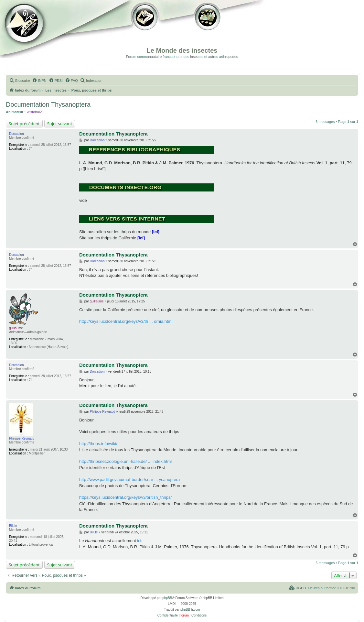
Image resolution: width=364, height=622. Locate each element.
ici (139, 541)
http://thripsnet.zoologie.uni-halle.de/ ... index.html (125, 461)
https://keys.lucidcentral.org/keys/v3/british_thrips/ (125, 497)
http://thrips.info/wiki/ (98, 444)
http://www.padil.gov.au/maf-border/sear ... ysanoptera (129, 480)
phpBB (167, 598)
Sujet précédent (24, 124)
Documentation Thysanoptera (48, 104)
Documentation (38, 29)
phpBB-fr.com (190, 610)
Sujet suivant (60, 124)
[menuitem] (19, 81)
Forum (207, 29)
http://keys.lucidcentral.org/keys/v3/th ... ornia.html (126, 321)
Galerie (145, 29)
